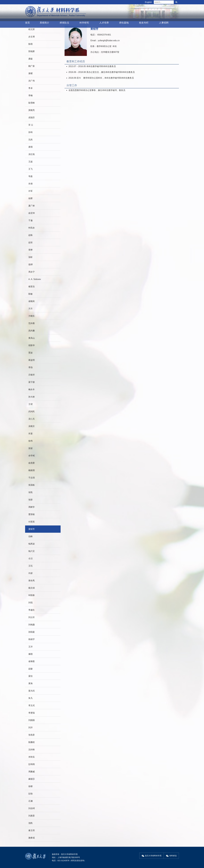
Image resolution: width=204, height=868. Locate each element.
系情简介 (44, 23)
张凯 (30, 492)
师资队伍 (64, 23)
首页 (27, 23)
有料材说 (171, 856)
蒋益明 (32, 360)
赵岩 (30, 242)
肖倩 (30, 184)
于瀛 (30, 220)
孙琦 (30, 132)
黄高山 (32, 338)
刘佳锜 (32, 808)
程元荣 (32, 29)
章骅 (30, 250)
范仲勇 (32, 323)
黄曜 (30, 73)
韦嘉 (30, 176)
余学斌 (32, 456)
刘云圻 (32, 617)
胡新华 (32, 345)
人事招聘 (164, 23)
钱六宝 (32, 551)
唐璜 (30, 147)
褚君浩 (32, 287)
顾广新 (32, 66)
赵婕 (30, 669)
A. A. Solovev (35, 279)
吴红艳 (32, 154)
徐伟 (30, 441)
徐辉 (30, 198)
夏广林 (32, 206)
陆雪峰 (32, 103)
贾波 (30, 353)
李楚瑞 (32, 713)
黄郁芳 (32, 529)
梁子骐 (32, 382)
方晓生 (32, 316)
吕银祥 (32, 375)
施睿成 (32, 838)
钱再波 (32, 544)
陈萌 (30, 44)
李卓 (30, 88)
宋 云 (31, 125)
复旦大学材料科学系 (152, 856)
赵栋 (30, 235)
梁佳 (30, 676)
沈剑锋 (32, 750)
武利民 (32, 411)
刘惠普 (32, 816)
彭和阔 (32, 764)
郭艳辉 (32, 51)
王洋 (30, 647)
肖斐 (30, 434)
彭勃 (30, 794)
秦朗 (30, 654)
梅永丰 (32, 389)
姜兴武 (32, 691)
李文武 (32, 705)
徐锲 (30, 786)
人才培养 (104, 23)
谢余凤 (32, 581)
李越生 (32, 610)
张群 (30, 500)
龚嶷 (30, 59)
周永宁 (32, 272)
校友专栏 (144, 23)
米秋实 (32, 757)
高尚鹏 (32, 331)
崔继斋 (32, 661)
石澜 (30, 801)
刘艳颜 (32, 625)
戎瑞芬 (32, 118)
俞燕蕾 (32, 463)
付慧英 (32, 522)
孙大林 (32, 397)
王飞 (30, 169)
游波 (30, 448)
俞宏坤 (32, 213)
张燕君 (32, 735)
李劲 (30, 367)
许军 (30, 191)
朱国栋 (32, 485)
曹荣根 (32, 514)
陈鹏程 (32, 742)
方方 (30, 309)
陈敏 (30, 294)
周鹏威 (32, 772)
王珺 (30, 404)
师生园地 (124, 23)
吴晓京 (32, 426)
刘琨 (30, 603)
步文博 (32, 37)
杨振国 (32, 470)
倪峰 (30, 536)
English (148, 2)
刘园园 (32, 720)
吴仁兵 (32, 419)
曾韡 (30, 265)
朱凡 (30, 698)
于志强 (32, 478)
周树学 (32, 507)
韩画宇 (32, 639)
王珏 (30, 566)
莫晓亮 (32, 110)
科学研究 (84, 23)
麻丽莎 (32, 779)
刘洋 (30, 728)
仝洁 (30, 558)
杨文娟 (32, 588)
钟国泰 (32, 595)
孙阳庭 (32, 632)
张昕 (30, 257)
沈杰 (30, 140)
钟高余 (32, 228)
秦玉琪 (32, 830)
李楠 (30, 95)
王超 (30, 162)
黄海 (30, 683)
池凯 (30, 823)
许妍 (30, 573)
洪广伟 (32, 81)
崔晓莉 (32, 301)
